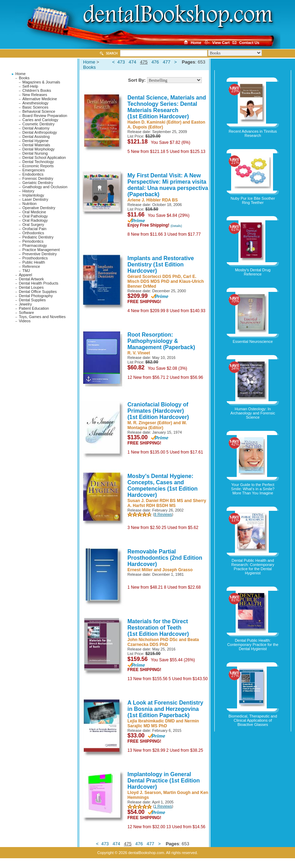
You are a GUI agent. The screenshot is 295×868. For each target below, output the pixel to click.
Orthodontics (33, 233)
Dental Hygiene (35, 141)
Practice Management (41, 250)
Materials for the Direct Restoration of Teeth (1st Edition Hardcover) (158, 628)
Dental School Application (44, 157)
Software (26, 312)
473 (121, 62)
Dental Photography (36, 296)
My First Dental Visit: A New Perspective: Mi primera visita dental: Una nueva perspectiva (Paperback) (168, 185)
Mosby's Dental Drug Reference (253, 272)
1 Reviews (163, 806)
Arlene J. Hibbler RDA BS (153, 200)
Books (24, 78)
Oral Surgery (33, 225)
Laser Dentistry (35, 199)
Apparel (25, 275)
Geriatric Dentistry (38, 183)
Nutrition (29, 204)
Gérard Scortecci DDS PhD (154, 277)
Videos (25, 321)
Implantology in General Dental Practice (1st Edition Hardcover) (164, 781)
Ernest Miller (140, 570)
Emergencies (34, 170)
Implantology (33, 195)
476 (155, 62)
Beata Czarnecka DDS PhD (163, 642)
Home (20, 74)
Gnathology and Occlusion (45, 187)
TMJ (26, 271)
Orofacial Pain (34, 229)
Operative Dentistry (39, 208)
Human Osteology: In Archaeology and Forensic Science (253, 413)
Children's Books (37, 90)
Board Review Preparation (45, 116)
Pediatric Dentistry (38, 237)
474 (133, 62)
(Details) (176, 226)
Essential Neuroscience (253, 341)
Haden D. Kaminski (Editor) (154, 122)
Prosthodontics (35, 258)
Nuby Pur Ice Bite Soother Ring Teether (253, 200)
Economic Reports (38, 166)
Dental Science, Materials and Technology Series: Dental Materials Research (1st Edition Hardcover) (167, 107)
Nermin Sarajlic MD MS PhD (163, 723)
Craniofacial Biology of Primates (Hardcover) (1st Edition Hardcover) (158, 411)
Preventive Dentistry (39, 254)
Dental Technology (38, 162)
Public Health (34, 262)
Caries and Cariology (40, 120)
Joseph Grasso (178, 570)
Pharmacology (35, 245)
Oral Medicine (34, 212)
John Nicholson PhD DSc (153, 640)
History (28, 191)
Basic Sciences (35, 107)
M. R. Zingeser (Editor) (150, 423)
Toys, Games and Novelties (42, 317)
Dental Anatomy (36, 128)
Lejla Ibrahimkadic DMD (151, 721)
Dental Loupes (31, 287)
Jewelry (25, 304)
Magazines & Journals (41, 82)
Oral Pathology (35, 216)
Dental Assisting (36, 137)
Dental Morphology (38, 149)
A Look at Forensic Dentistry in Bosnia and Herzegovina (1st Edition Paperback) (165, 709)
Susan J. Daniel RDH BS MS (155, 501)
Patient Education (34, 308)
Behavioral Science (39, 111)
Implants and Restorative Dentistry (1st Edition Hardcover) (161, 264)
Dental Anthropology (40, 132)
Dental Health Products (39, 283)
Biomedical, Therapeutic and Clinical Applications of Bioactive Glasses (253, 720)
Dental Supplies (32, 300)
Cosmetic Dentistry (38, 124)
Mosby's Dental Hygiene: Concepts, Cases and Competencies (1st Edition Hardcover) (163, 486)
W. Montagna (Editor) (157, 425)
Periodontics (33, 241)
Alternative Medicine (40, 99)
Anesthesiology (35, 103)
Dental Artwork (31, 279)
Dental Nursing (35, 153)
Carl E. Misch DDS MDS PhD (162, 279)
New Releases (35, 95)
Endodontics (33, 174)
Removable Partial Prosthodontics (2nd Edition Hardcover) (165, 558)
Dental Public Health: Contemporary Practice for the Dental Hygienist (253, 645)
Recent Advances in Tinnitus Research (253, 133)
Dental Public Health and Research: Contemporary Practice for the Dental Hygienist (253, 567)
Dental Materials (36, 145)
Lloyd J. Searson (144, 793)
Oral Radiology (35, 220)
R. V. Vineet (139, 353)
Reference (31, 266)
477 (167, 62)
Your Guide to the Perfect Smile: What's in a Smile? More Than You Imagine (253, 489)
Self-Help (30, 86)
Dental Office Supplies (38, 292)
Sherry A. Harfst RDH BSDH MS (167, 503)
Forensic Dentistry (38, 178)
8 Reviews (163, 514)
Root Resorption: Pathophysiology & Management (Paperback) (161, 341)
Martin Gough (177, 793)
